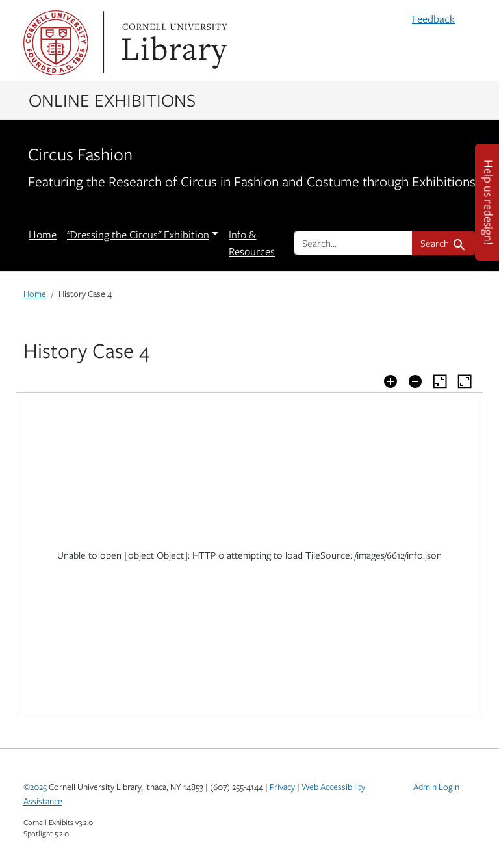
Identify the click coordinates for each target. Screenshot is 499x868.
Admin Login (436, 787)
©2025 (35, 787)
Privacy (282, 787)
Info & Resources (252, 243)
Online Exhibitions (112, 99)
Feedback (433, 19)
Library (173, 43)
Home (43, 235)
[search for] (353, 243)
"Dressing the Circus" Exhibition (138, 235)
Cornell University (56, 43)
